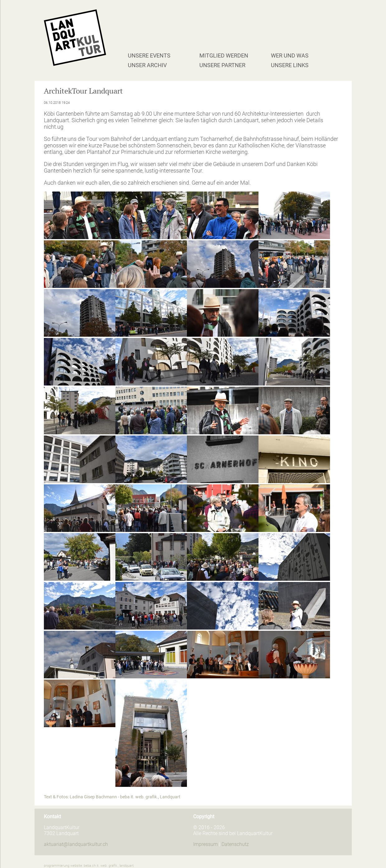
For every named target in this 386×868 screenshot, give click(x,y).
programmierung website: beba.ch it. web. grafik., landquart (89, 866)
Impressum (205, 844)
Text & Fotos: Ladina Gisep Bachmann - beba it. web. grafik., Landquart (112, 797)
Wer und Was (290, 55)
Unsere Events (149, 55)
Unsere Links (290, 65)
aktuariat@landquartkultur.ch (76, 844)
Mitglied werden (224, 55)
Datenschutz (235, 844)
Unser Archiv (147, 65)
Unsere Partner (222, 65)
